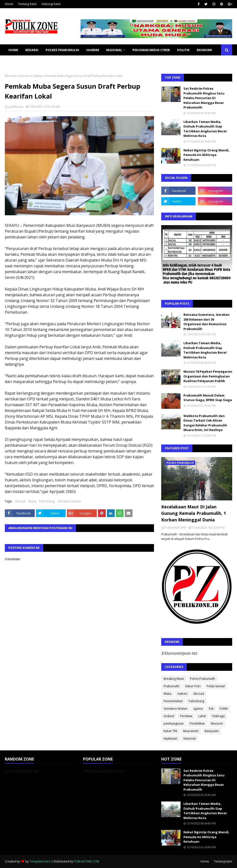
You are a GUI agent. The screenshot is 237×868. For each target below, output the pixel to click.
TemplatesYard (40, 861)
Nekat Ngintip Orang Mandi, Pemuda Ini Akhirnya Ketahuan (206, 155)
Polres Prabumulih (202, 679)
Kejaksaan (171, 738)
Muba (32, 501)
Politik (224, 709)
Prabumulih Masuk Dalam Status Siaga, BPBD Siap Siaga (208, 398)
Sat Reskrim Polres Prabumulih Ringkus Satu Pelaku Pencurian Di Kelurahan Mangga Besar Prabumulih (204, 98)
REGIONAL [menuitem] (114, 50)
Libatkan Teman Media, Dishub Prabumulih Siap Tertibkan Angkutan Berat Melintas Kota (205, 129)
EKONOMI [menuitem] (204, 50)
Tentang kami (223, 861)
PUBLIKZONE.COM (86, 861)
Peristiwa (186, 716)
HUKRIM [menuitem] (93, 50)
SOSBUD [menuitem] (41, 61)
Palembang (47, 501)
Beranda (11, 76)
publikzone (16, 107)
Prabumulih (171, 686)
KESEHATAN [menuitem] (18, 61)
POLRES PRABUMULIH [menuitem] (62, 50)
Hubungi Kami (51, 4)
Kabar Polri (193, 686)
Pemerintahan (173, 701)
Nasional (189, 738)
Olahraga (218, 716)
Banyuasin (212, 731)
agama (198, 709)
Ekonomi (217, 723)
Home (9, 4)
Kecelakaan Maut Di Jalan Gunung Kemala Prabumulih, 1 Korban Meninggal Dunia (194, 513)
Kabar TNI (170, 731)
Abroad (20, 501)
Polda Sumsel (216, 686)
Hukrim (182, 694)
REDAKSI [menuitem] (32, 50)
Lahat (202, 716)
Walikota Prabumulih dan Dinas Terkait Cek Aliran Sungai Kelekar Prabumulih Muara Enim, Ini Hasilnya (205, 423)
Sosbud (169, 716)
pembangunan (174, 723)
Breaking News (174, 679)
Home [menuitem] (13, 50)
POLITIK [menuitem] (183, 50)
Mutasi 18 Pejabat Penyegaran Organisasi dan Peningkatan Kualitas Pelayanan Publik (208, 376)
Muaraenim (191, 731)
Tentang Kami (27, 4)
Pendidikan (197, 723)
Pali (211, 709)
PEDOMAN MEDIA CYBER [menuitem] (151, 50)
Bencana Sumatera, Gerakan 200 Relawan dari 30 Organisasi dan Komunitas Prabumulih (206, 322)
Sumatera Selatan (31, 76)
